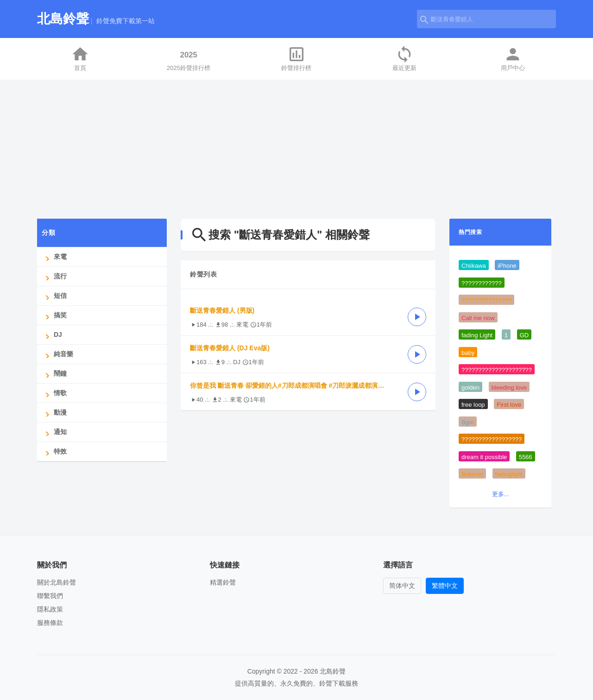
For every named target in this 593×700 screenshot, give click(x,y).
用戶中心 (513, 58)
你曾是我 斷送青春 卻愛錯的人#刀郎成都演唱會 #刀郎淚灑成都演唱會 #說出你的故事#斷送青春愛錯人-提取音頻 (294, 385)
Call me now (478, 318)
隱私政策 (50, 609)
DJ (52, 335)
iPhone (507, 266)
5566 (526, 457)
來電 (54, 257)
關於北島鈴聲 (57, 582)
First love (509, 405)
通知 (54, 432)
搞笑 (54, 315)
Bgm (468, 422)
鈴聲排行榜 (296, 58)
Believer (472, 474)
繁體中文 (445, 586)
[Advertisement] (296, 149)
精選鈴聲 (223, 582)
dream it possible (484, 457)
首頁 (80, 58)
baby (468, 353)
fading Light (477, 335)
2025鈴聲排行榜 (189, 58)
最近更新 (404, 58)
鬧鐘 (54, 374)
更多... (501, 494)
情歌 (54, 393)
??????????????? (486, 300)
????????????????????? (497, 370)
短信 (54, 296)
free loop (473, 405)
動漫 (54, 413)
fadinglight (509, 474)
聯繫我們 (50, 596)
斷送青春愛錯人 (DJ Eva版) (230, 348)
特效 (54, 451)
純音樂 (57, 354)
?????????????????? (492, 439)
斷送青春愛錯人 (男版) (222, 310)
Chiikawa (474, 266)
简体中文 (402, 586)
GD (524, 335)
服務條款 (50, 623)
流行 (54, 276)
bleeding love (509, 388)
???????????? (482, 283)
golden (470, 388)
